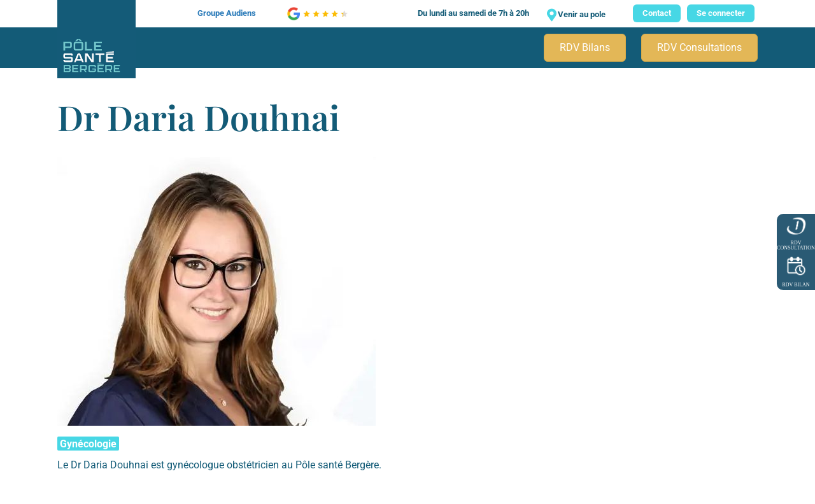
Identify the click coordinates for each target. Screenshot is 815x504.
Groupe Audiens (227, 13)
